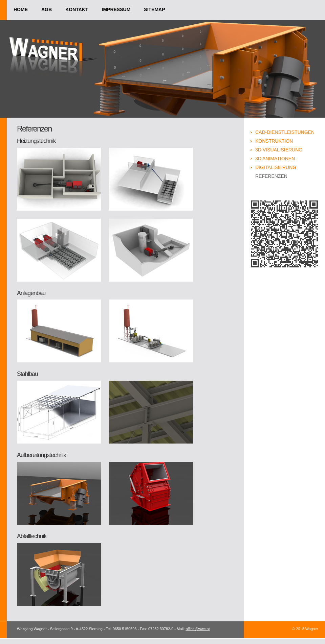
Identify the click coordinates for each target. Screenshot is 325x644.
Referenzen (271, 176)
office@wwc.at (198, 629)
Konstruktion (274, 141)
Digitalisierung (276, 167)
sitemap (154, 9)
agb (47, 9)
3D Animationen (275, 159)
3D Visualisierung (279, 150)
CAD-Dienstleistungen (285, 132)
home (21, 9)
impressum (116, 9)
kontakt (77, 9)
